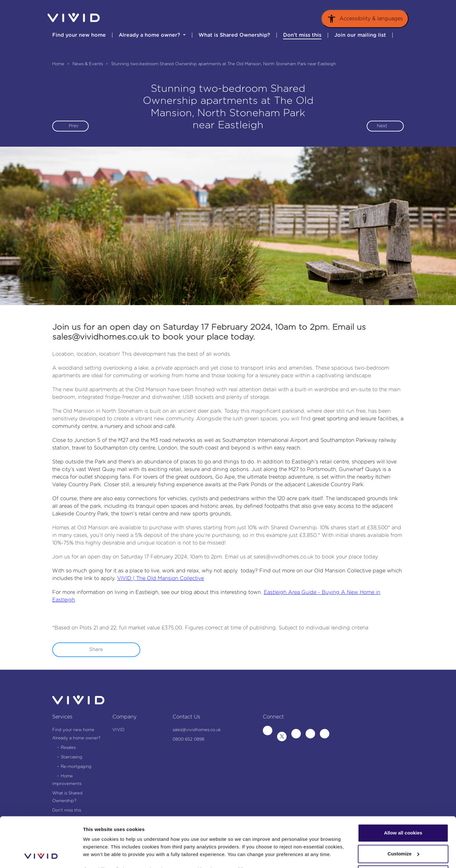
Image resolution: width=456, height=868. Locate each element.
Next (382, 126)
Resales (68, 748)
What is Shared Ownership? (234, 35)
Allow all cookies (403, 786)
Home (59, 64)
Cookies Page (245, 823)
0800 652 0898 (188, 740)
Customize (403, 807)
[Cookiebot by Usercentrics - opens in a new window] (41, 856)
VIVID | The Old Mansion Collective (161, 578)
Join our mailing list (360, 35)
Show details (98, 855)
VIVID (118, 730)
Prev (74, 126)
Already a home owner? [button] (150, 35)
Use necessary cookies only (403, 828)
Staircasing (72, 757)
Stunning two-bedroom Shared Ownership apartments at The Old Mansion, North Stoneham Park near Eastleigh (224, 64)
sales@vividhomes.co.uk (284, 557)
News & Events (88, 64)
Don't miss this (302, 35)
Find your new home (79, 35)
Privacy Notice (237, 838)
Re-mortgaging (76, 767)
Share (96, 650)
